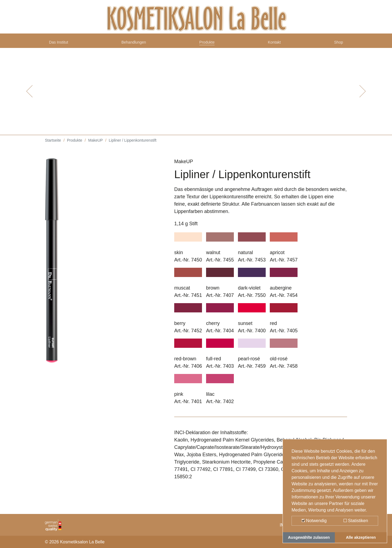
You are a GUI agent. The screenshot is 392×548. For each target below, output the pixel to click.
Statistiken (356, 521)
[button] (29, 95)
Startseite (53, 144)
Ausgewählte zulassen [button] (309, 537)
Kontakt (276, 44)
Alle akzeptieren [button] (361, 537)
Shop (337, 44)
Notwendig (314, 521)
